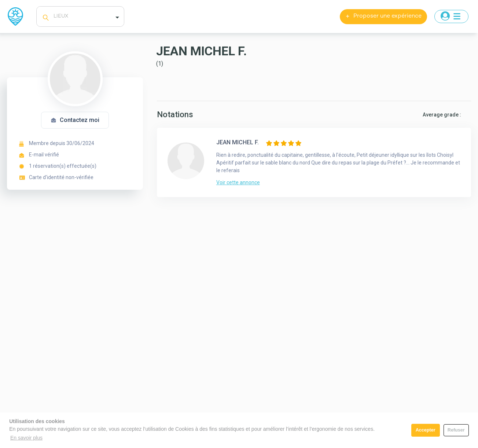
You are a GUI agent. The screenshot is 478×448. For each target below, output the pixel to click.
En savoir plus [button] (26, 438)
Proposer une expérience (383, 17)
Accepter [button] (426, 430)
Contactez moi (75, 120)
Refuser (456, 430)
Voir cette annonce (238, 182)
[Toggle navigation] (451, 16)
